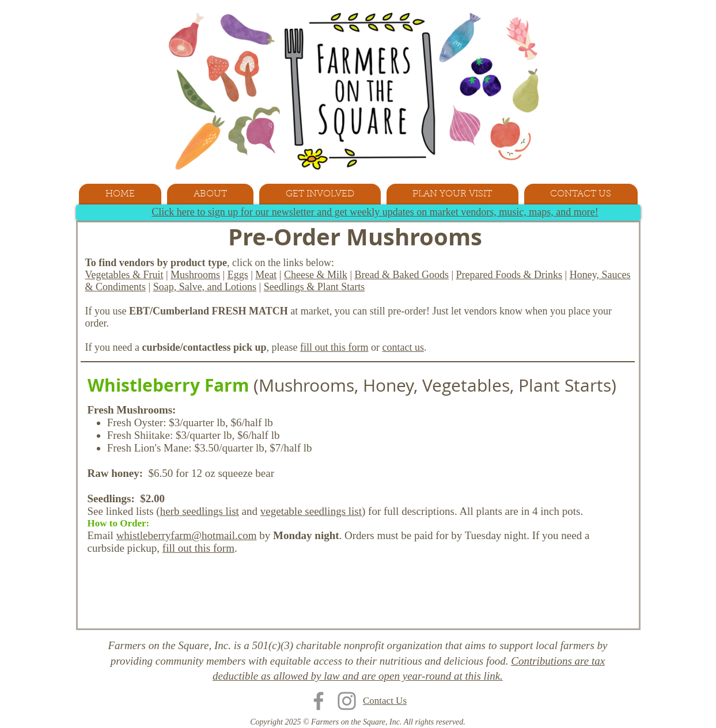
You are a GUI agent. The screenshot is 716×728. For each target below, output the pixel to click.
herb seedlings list (200, 511)
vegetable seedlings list (311, 511)
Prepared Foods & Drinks (509, 275)
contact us (403, 347)
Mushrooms (195, 275)
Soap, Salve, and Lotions (205, 287)
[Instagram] (347, 701)
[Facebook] (319, 701)
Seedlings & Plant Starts (315, 287)
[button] (210, 194)
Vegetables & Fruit (124, 275)
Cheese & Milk (316, 275)
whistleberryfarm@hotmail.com (187, 535)
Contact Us (385, 701)
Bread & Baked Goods (402, 275)
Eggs (238, 275)
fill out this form (334, 347)
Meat (266, 275)
